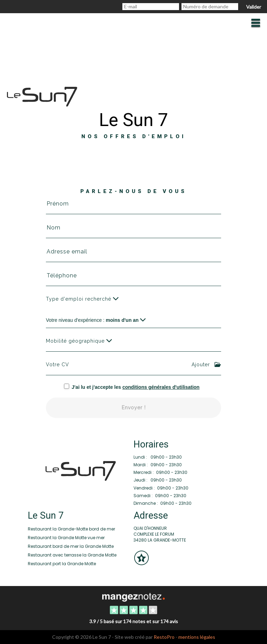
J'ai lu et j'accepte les (136, 387)
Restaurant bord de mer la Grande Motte (71, 546)
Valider (254, 7)
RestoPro (164, 637)
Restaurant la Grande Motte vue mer (66, 538)
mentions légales (197, 637)
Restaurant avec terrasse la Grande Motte (72, 555)
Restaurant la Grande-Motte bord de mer (71, 529)
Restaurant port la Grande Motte (62, 564)
